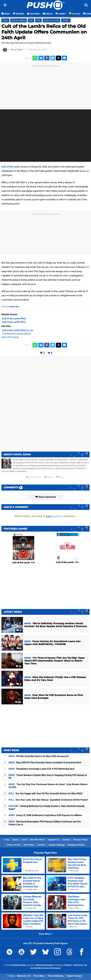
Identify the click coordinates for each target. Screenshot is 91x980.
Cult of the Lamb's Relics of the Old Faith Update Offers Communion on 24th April (44, 32)
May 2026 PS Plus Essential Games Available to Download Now (45, 763)
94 (18, 702)
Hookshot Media (19, 965)
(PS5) (14, 322)
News (5, 20)
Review (18, 330)
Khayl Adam (17, 50)
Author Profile (33, 477)
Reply (60, 477)
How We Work (37, 840)
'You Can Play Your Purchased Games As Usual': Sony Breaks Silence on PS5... (48, 786)
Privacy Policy (80, 840)
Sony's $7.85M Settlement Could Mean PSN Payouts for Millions (45, 815)
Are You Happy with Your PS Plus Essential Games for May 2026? (46, 794)
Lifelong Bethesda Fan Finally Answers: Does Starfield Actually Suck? (47, 808)
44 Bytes (68, 965)
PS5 (31, 20)
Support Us (53, 840)
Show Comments (46, 497)
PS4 (38, 20)
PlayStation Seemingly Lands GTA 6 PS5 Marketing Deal (41, 769)
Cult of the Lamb (51, 20)
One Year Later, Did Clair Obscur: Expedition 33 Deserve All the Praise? (48, 800)
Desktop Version (76, 845)
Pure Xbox (39, 976)
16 (18, 666)
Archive (41, 845)
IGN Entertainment (45, 965)
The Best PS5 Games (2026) (16, 334)
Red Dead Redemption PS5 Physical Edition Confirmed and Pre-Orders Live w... (45, 823)
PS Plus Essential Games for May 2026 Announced (39, 756)
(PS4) (14, 319)
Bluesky (48, 477)
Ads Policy (29, 845)
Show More (46, 934)
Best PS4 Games (11, 337)
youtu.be (14, 307)
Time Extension (56, 976)
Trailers (66, 20)
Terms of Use (14, 845)
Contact (66, 840)
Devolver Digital (19, 20)
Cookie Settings (57, 845)
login (49, 516)
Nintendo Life (24, 976)
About (16, 840)
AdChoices (78, 965)
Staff (24, 840)
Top (6, 840)
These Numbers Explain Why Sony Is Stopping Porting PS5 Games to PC (48, 777)
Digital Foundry (74, 976)
